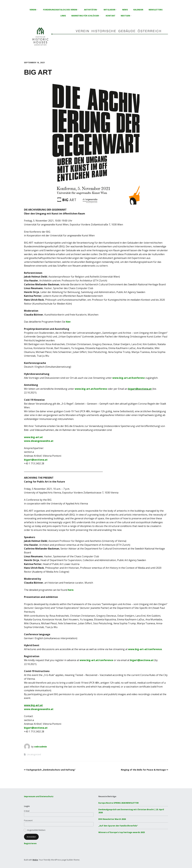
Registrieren (30, 843)
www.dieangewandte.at (39, 441)
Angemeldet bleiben (36, 830)
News (125, 10)
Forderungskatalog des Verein (60, 10)
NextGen (125, 16)
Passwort (28, 820)
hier (68, 322)
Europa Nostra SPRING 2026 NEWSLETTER (118, 803)
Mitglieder (109, 10)
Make (35, 860)
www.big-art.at (33, 437)
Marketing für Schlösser (85, 16)
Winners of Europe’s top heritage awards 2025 (122, 832)
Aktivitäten (90, 10)
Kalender (138, 10)
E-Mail (27, 811)
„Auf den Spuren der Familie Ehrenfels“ (118, 826)
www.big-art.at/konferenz (129, 378)
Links (63, 16)
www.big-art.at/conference (96, 660)
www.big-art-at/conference (145, 649)
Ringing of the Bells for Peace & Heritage (143, 770)
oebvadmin (40, 747)
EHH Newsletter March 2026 (112, 819)
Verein (33, 10)
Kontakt (111, 16)
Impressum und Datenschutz (39, 796)
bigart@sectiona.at (140, 389)
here (71, 590)
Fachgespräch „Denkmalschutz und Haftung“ (51, 770)
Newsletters (156, 10)
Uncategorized (34, 754)
